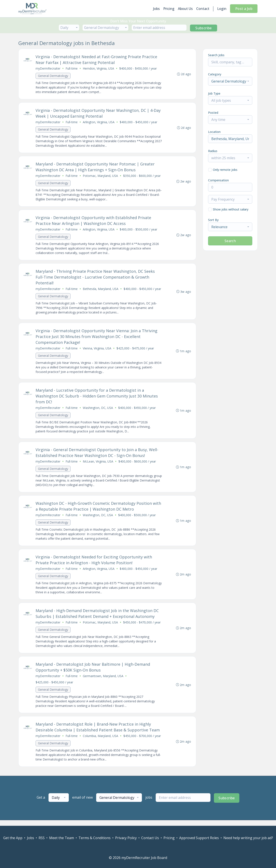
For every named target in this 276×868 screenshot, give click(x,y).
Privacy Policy (126, 838)
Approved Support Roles (199, 838)
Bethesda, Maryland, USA (101, 291)
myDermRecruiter (48, 69)
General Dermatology (53, 76)
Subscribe (204, 28)
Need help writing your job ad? (248, 838)
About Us (185, 9)
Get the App (13, 838)
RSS (42, 838)
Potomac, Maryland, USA (101, 177)
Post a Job (244, 9)
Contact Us (150, 838)
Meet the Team (62, 838)
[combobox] (69, 28)
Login (222, 9)
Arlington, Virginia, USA (99, 123)
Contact (203, 9)
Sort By (213, 220)
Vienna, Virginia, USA (97, 351)
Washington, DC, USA (98, 411)
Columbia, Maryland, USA (101, 741)
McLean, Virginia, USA (98, 465)
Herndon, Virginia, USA (99, 69)
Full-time (72, 69)
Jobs (156, 9)
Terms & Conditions (95, 838)
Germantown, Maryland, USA (103, 681)
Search (230, 241)
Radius (213, 151)
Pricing (169, 9)
